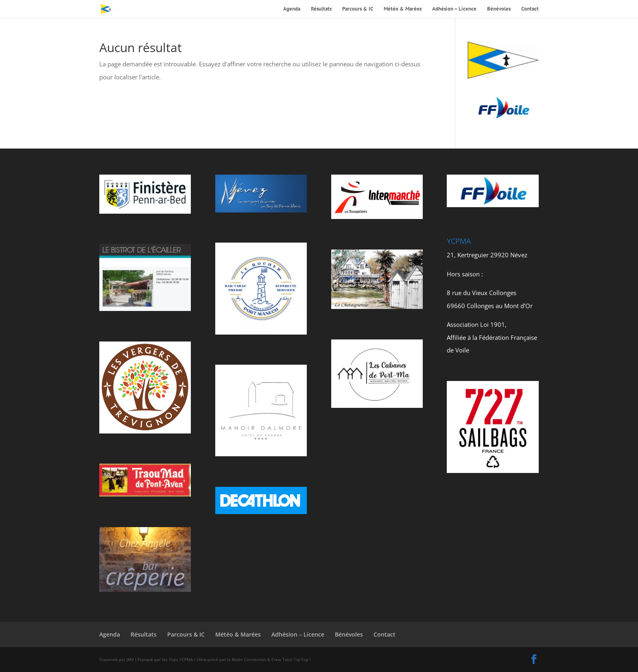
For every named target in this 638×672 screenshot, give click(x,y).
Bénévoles (499, 9)
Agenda (292, 9)
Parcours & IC (358, 9)
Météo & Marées (403, 9)
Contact (530, 9)
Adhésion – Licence (454, 9)
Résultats (321, 9)
